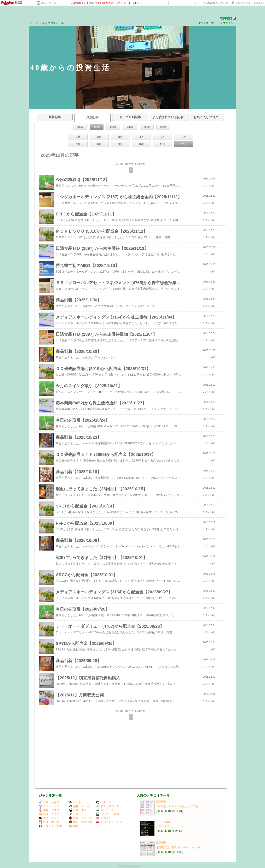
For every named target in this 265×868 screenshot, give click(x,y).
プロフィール (56, 23)
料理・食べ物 (49, 822)
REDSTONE (163, 822)
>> (215, 3)
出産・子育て (49, 802)
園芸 (74, 826)
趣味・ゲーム (48, 3)
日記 (43, 23)
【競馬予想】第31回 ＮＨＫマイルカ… (179, 847)
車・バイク (105, 810)
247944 (226, 19)
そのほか (104, 818)
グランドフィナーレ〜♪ (170, 826)
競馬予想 (161, 843)
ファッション (49, 806)
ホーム (34, 23)
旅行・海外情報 (80, 822)
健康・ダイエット (52, 814)
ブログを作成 (243, 3)
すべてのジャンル (109, 822)
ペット (75, 802)
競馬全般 (161, 802)
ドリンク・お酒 (50, 826)
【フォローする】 (208, 23)
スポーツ (104, 802)
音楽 (74, 814)
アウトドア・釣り (109, 806)
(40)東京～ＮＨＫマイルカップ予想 (177, 806)
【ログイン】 (228, 23)
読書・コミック (80, 818)
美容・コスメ (49, 810)
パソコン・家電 (108, 814)
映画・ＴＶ (78, 810)
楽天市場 (258, 3)
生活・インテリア (52, 818)
